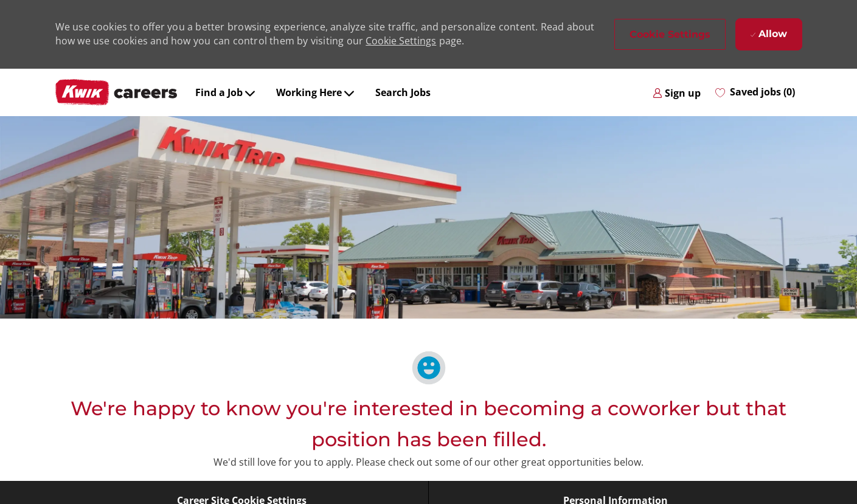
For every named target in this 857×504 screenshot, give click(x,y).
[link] (677, 92)
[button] (670, 34)
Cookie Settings (401, 41)
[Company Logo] (116, 92)
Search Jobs (403, 92)
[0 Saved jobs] (755, 92)
